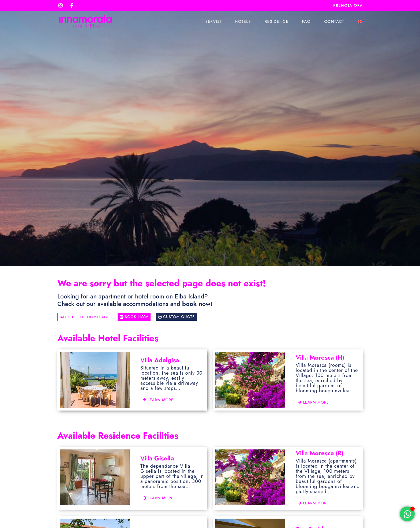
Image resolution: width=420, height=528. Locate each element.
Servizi (213, 21)
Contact (334, 21)
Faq (306, 21)
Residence (277, 21)
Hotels (243, 21)
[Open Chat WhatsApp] (407, 514)
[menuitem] (360, 21)
